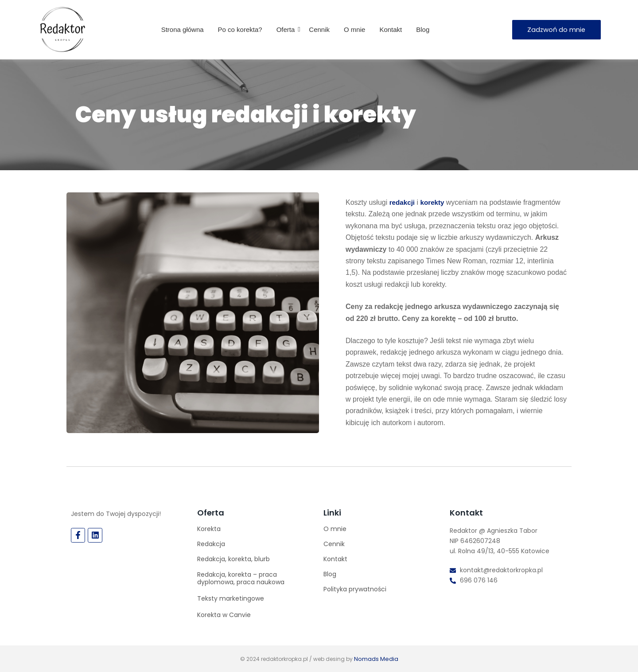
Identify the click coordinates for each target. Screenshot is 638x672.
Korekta (209, 529)
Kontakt (391, 29)
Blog (423, 29)
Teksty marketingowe (231, 598)
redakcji (403, 202)
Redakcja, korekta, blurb (233, 559)
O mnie (354, 29)
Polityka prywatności (355, 589)
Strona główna (183, 29)
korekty (435, 202)
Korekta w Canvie (224, 615)
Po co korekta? (240, 29)
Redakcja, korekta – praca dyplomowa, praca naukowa (241, 578)
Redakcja (211, 544)
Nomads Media (376, 658)
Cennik (319, 29)
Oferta (288, 29)
